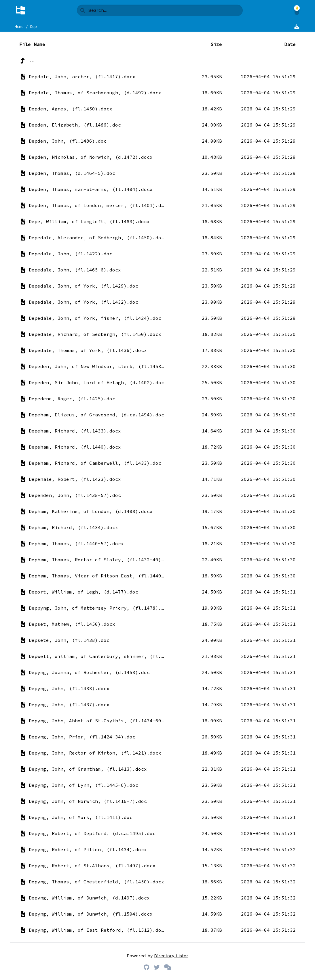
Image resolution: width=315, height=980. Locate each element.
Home (19, 26)
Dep (34, 26)
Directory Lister (171, 956)
